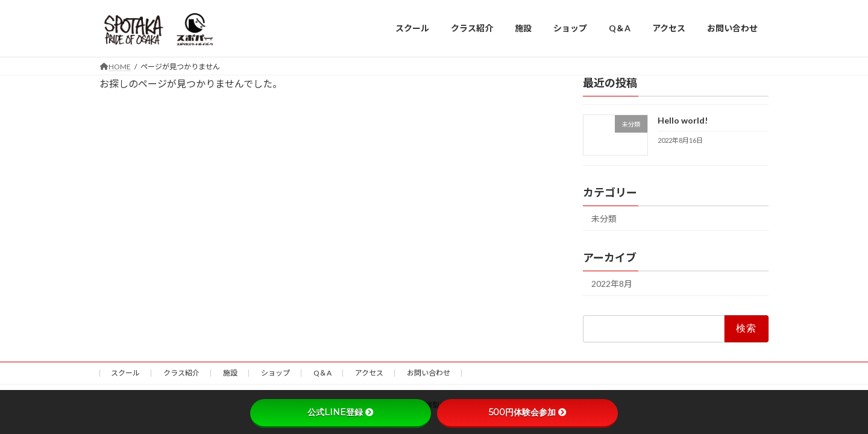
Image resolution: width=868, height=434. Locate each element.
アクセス (369, 373)
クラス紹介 (181, 373)
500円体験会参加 (528, 412)
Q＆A (322, 373)
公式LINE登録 (341, 412)
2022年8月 (612, 284)
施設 (230, 373)
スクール (125, 373)
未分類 (604, 219)
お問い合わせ (429, 373)
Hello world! (683, 120)
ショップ (275, 373)
